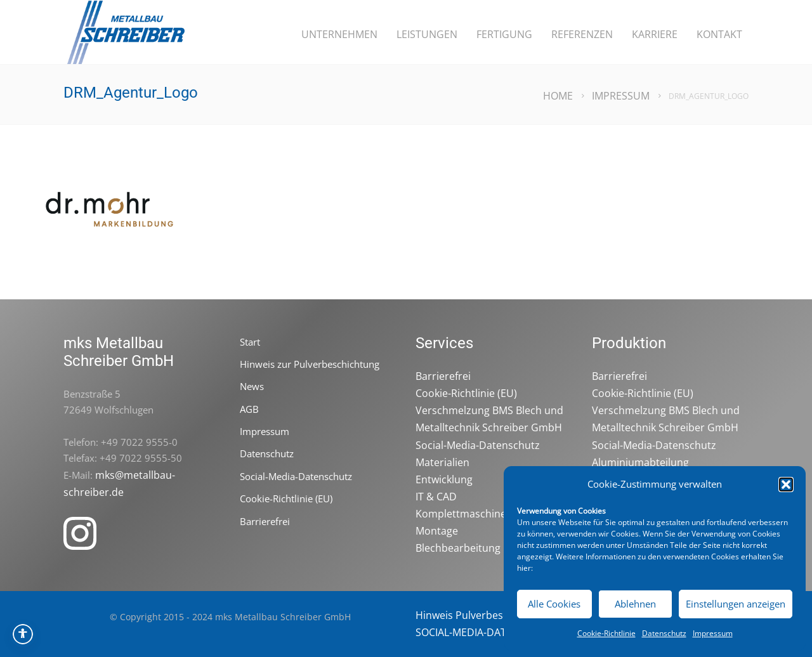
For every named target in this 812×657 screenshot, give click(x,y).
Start (250, 342)
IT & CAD (436, 497)
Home (558, 96)
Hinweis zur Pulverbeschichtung (310, 364)
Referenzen (582, 34)
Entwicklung (444, 479)
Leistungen (427, 34)
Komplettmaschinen (464, 514)
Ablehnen (635, 604)
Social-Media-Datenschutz (296, 476)
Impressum (713, 633)
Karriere (655, 34)
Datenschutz (664, 633)
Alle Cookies (554, 604)
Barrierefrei (265, 521)
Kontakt (719, 34)
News (252, 386)
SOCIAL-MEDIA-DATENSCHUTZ (487, 632)
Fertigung (504, 34)
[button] (786, 485)
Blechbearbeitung (458, 548)
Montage (437, 531)
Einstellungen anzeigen (736, 604)
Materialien (442, 462)
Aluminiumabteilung (640, 462)
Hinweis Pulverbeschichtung (483, 615)
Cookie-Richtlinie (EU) (286, 498)
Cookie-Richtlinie (606, 633)
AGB (249, 409)
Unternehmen (339, 34)
